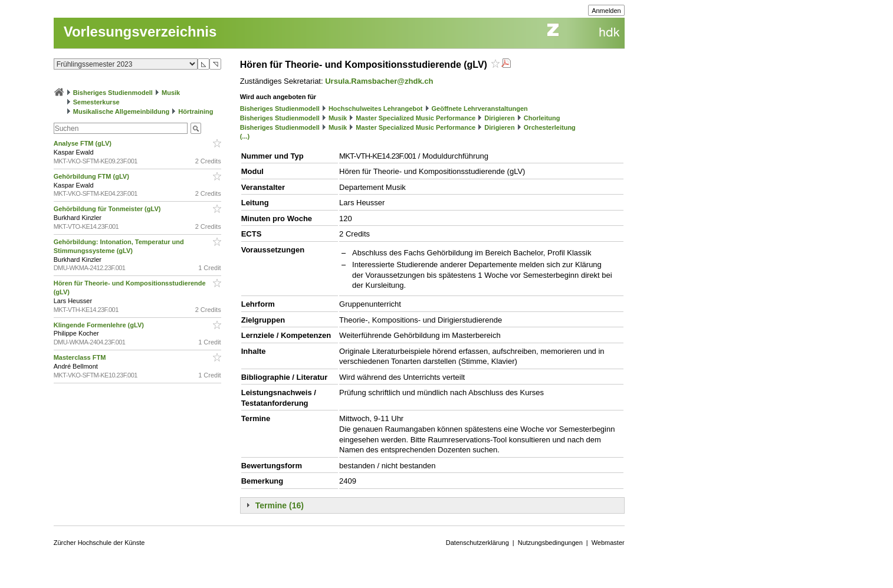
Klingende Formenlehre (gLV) (100, 325)
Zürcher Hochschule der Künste (99, 543)
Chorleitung (542, 118)
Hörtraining (196, 111)
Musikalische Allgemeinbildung (121, 111)
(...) (245, 136)
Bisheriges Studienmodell (113, 93)
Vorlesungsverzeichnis (140, 32)
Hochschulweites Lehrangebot (376, 109)
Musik (171, 93)
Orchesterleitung (550, 127)
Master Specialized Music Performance (416, 118)
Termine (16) (280, 505)
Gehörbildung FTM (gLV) (92, 176)
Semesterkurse (96, 102)
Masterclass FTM (81, 357)
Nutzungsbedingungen (550, 543)
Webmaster (608, 543)
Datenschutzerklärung (477, 543)
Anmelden (606, 11)
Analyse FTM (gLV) (83, 143)
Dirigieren (499, 118)
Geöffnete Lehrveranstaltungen (480, 109)
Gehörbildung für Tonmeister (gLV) (108, 209)
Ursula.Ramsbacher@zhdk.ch (379, 81)
